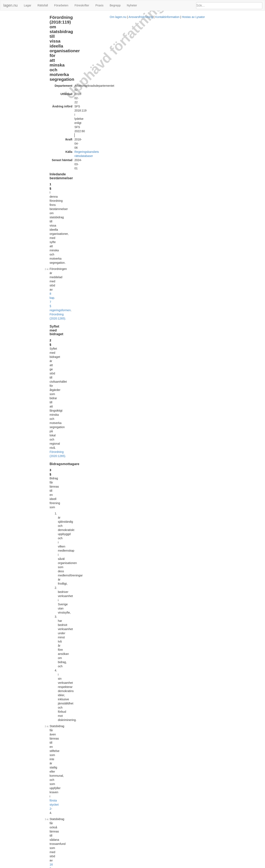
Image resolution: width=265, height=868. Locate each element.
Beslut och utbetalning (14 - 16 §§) (23, 44)
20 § (189, 637)
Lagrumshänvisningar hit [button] (201, 121)
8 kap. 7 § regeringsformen (143, 81)
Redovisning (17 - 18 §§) (17, 48)
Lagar (28, 5)
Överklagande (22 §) (15, 66)
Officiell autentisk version (97, 777)
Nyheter (132, 5)
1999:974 (136, 177)
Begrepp (115, 5)
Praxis (99, 5)
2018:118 (151, 276)
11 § (189, 330)
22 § (77, 718)
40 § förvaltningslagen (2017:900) (104, 718)
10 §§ (178, 414)
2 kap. (104, 566)
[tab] (224, 122)
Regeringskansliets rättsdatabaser (121, 54)
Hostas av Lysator (202, 866)
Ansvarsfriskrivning (149, 866)
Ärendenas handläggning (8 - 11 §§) (24, 35)
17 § (155, 461)
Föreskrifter (82, 5)
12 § (77, 432)
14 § (77, 494)
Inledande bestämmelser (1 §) (21, 17)
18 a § (78, 609)
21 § (77, 699)
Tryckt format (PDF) (93, 751)
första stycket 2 (113, 158)
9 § (76, 325)
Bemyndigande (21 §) (16, 62)
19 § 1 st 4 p (208, 541)
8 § (76, 319)
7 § (76, 300)
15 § (77, 511)
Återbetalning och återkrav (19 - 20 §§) (26, 57)
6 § (188, 126)
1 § (76, 70)
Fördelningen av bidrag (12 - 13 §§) (24, 40)
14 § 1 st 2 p (193, 541)
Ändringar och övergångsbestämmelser (26, 71)
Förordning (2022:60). (157, 185)
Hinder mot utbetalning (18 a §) (21, 53)
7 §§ (119, 566)
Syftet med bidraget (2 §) (17, 22)
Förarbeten (61, 5)
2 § (76, 99)
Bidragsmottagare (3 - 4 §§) (19, 26)
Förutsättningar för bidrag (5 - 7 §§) (24, 31)
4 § (76, 191)
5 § (76, 220)
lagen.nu (10, 5)
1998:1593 (82, 169)
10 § (77, 397)
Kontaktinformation (176, 866)
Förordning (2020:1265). (145, 206)
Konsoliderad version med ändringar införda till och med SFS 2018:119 (126, 755)
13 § (77, 476)
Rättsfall (43, 5)
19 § (163, 613)
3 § (76, 121)
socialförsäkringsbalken (137, 566)
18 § (77, 587)
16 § (168, 165)
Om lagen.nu (126, 866)
